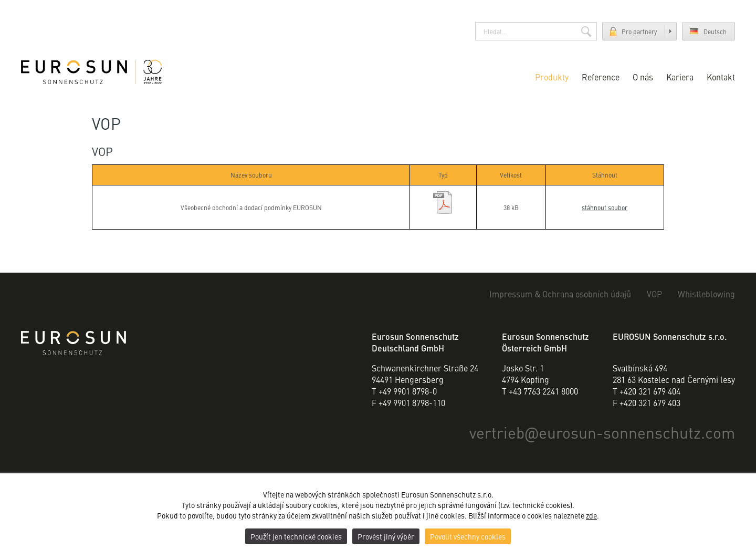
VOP (654, 294)
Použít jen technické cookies (296, 536)
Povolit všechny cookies (468, 536)
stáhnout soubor (605, 208)
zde (591, 515)
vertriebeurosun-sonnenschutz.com (602, 432)
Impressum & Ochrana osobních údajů (560, 294)
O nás (643, 77)
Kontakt (721, 77)
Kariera (680, 77)
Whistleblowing (706, 294)
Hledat (586, 31)
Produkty (552, 77)
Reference (601, 77)
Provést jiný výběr (386, 536)
